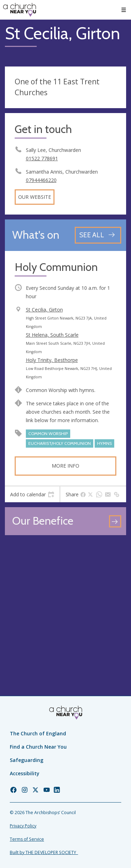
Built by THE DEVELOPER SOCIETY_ (44, 852)
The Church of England (38, 733)
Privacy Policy (23, 826)
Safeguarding (27, 760)
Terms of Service (27, 839)
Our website (35, 197)
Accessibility (25, 773)
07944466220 (41, 180)
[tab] (32, 495)
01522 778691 (42, 158)
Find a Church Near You (38, 747)
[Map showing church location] (65, 601)
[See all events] (98, 235)
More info (65, 466)
